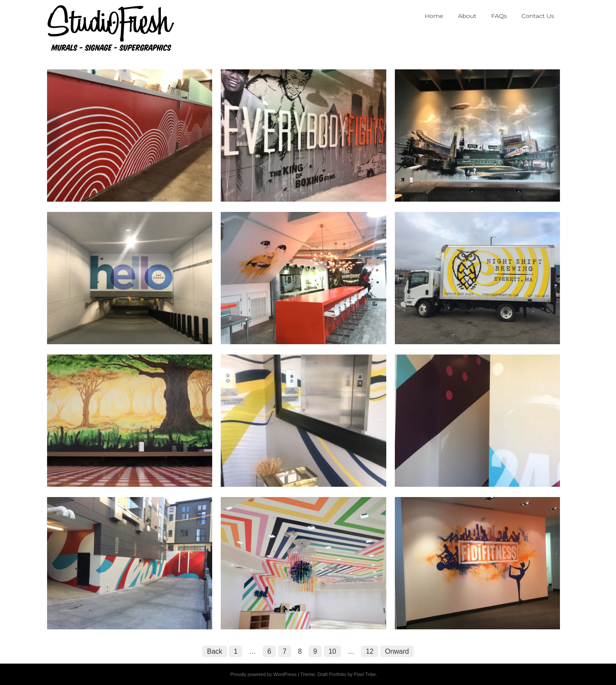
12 (370, 651)
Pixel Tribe (365, 674)
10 (332, 651)
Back (215, 651)
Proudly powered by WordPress (263, 674)
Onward (397, 651)
